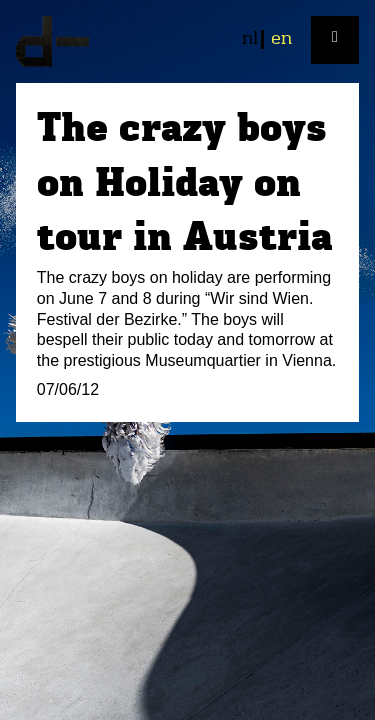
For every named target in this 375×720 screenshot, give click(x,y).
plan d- (187, 41)
